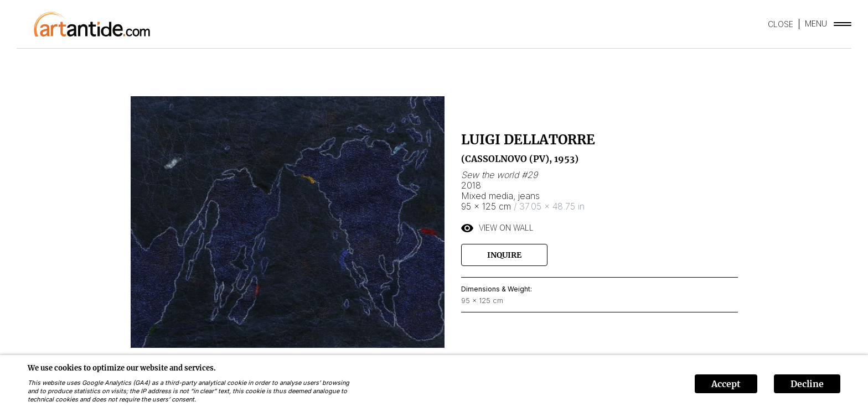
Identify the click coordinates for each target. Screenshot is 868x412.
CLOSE (781, 24)
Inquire (504, 255)
